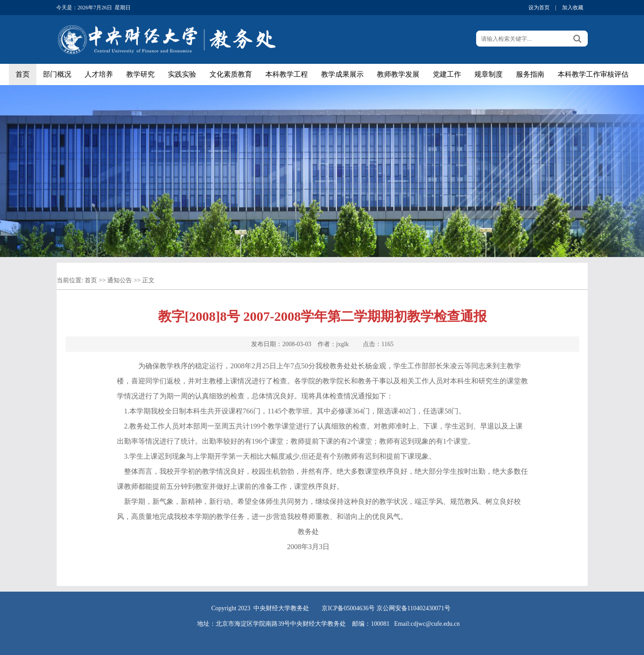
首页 (23, 74)
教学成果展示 (342, 74)
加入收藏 (573, 8)
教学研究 (140, 74)
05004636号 (359, 608)
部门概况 (57, 74)
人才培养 (99, 74)
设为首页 (539, 8)
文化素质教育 (231, 74)
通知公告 (120, 280)
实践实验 (182, 74)
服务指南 (530, 74)
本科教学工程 (287, 74)
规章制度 (489, 74)
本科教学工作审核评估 (593, 74)
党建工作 (447, 74)
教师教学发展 (398, 74)
